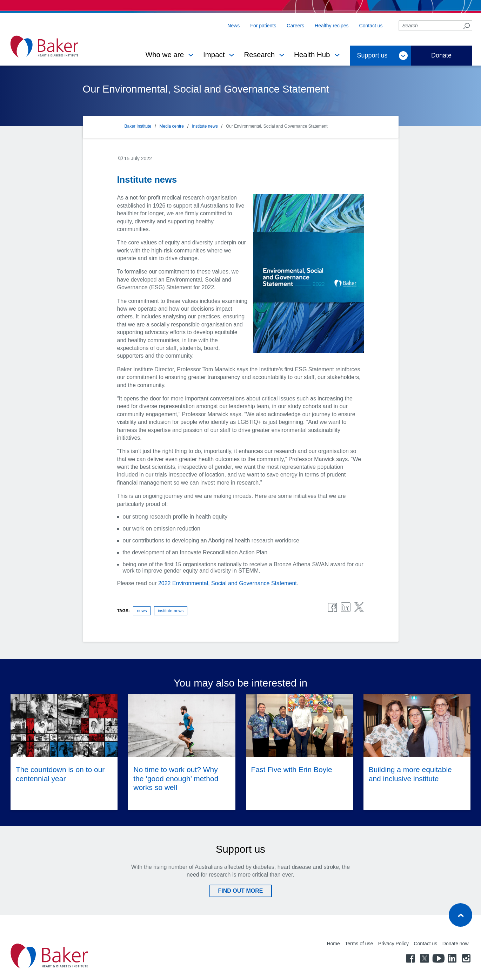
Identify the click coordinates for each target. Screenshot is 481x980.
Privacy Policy (393, 944)
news (142, 611)
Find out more (241, 891)
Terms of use (359, 944)
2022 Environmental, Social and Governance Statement (228, 583)
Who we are (165, 55)
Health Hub (312, 55)
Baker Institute (138, 126)
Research (259, 55)
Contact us (371, 26)
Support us (372, 55)
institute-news (171, 611)
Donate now (456, 944)
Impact (214, 55)
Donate (441, 55)
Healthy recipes (332, 26)
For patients (263, 26)
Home (333, 944)
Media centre (172, 126)
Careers (295, 26)
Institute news (205, 126)
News (233, 26)
